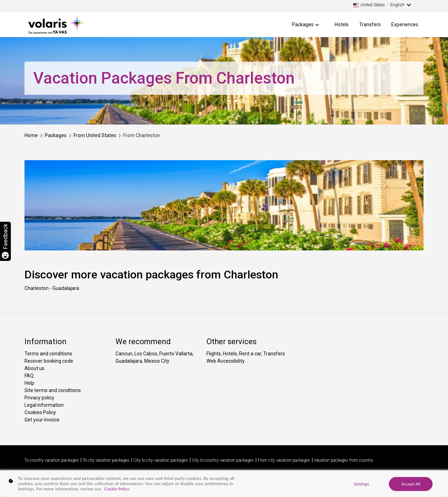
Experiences (405, 24)
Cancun (124, 354)
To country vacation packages (52, 460)
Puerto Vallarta (176, 354)
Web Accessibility (226, 361)
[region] (224, 484)
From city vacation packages (284, 460)
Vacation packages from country (344, 460)
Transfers (370, 24)
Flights (214, 354)
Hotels (342, 24)
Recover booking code (49, 361)
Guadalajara (129, 361)
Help (29, 383)
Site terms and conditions (53, 390)
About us (34, 368)
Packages (303, 24)
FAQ (29, 376)
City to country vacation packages (223, 460)
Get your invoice (42, 420)
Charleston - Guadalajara (52, 288)
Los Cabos (146, 354)
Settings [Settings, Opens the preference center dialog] (361, 484)
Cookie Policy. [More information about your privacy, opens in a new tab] (117, 489)
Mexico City (157, 361)
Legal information (44, 405)
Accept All (411, 484)
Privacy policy (39, 398)
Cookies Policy (40, 412)
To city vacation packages (106, 460)
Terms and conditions (48, 354)
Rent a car (250, 354)
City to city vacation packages (161, 460)
